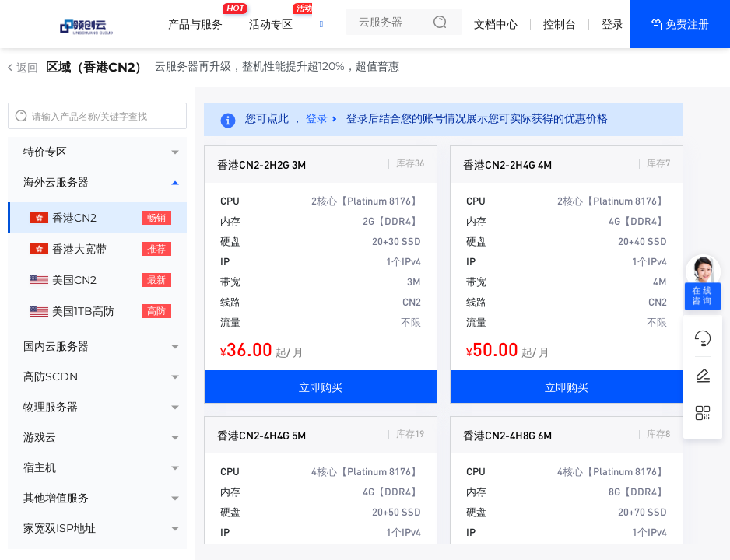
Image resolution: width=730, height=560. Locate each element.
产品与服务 (199, 18)
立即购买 (321, 387)
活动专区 (275, 18)
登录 (612, 24)
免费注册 (687, 24)
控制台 (560, 24)
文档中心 (496, 24)
